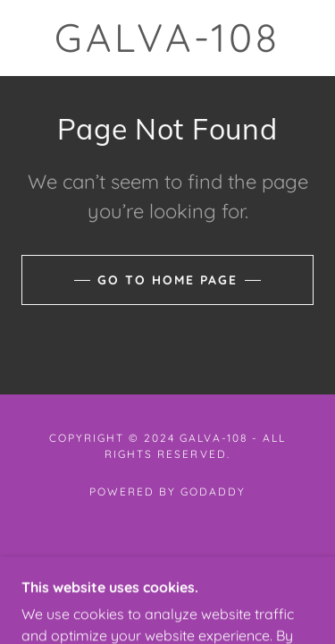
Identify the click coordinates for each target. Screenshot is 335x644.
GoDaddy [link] (213, 491)
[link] (168, 38)
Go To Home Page (167, 280)
